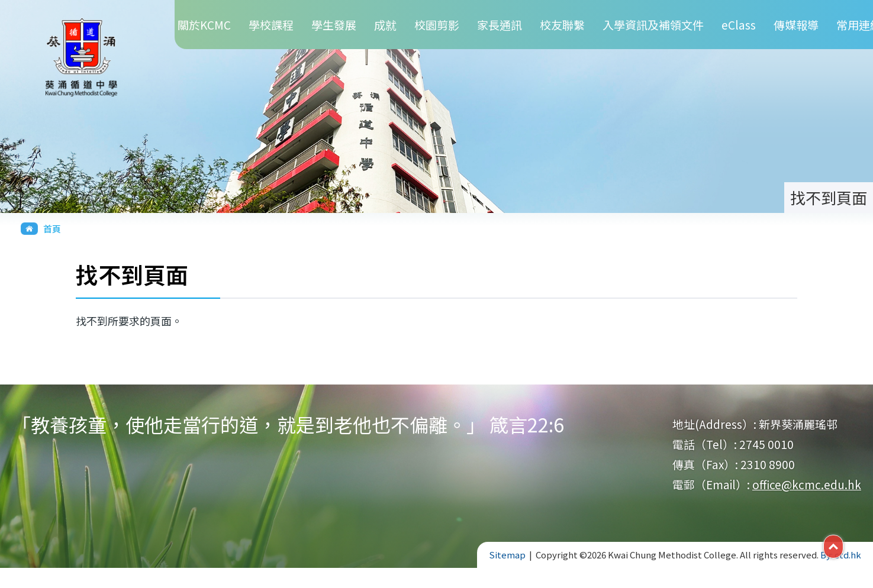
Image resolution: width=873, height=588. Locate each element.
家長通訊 (500, 25)
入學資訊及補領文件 (653, 25)
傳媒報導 (796, 25)
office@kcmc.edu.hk (807, 484)
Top (843, 545)
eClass (739, 25)
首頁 (52, 229)
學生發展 (334, 25)
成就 (385, 25)
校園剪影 (437, 25)
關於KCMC (204, 25)
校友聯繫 (562, 25)
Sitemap (507, 555)
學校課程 (271, 25)
